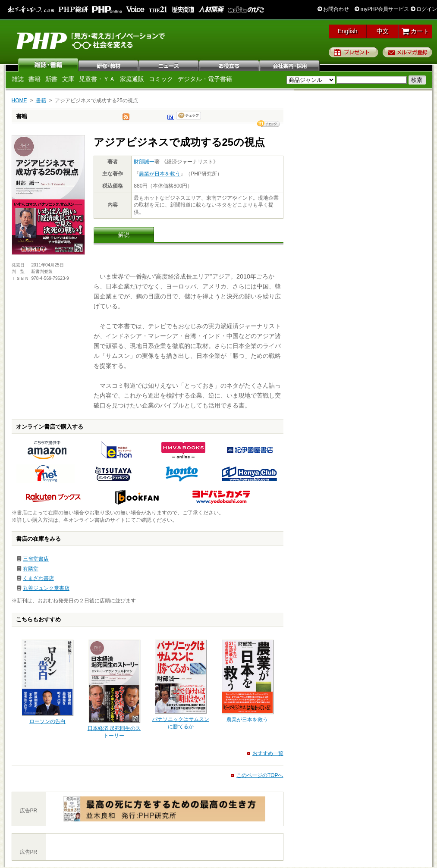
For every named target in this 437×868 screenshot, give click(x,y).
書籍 (35, 79)
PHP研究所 (91, 40)
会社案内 (290, 65)
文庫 (68, 79)
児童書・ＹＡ (97, 79)
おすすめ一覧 (268, 753)
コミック (161, 79)
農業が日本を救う (160, 174)
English (348, 31)
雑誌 (48, 65)
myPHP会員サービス (382, 9)
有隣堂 (31, 569)
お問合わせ (333, 9)
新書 (51, 79)
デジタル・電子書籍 (205, 79)
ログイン (424, 9)
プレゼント (354, 52)
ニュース (169, 65)
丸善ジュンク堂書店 (46, 588)
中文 (383, 31)
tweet (126, 119)
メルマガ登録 (407, 52)
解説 (124, 235)
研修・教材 (109, 65)
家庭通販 (132, 79)
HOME (19, 100)
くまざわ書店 (38, 578)
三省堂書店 (36, 559)
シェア (268, 124)
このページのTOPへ (260, 775)
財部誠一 (144, 162)
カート (415, 31)
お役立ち (230, 65)
